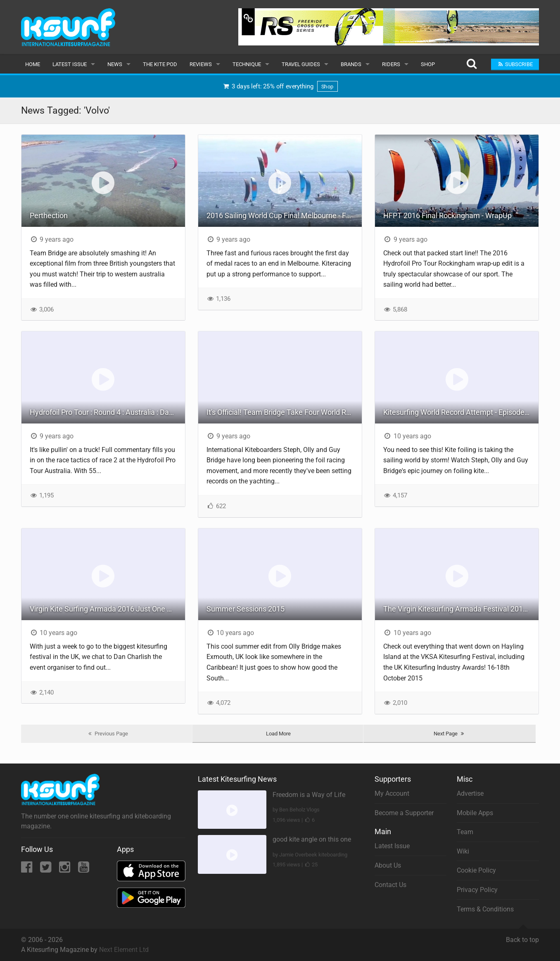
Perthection (49, 215)
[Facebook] (27, 869)
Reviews (201, 64)
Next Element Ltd (124, 950)
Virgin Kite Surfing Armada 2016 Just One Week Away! (107, 609)
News (115, 64)
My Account (392, 793)
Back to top (522, 936)
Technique (247, 64)
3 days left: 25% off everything (280, 86)
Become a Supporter (404, 813)
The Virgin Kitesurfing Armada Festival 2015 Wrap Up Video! (461, 609)
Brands (351, 64)
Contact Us (390, 885)
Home (33, 64)
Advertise (470, 793)
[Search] (471, 64)
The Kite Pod (160, 64)
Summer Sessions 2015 (246, 609)
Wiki (463, 851)
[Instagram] (65, 869)
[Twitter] (46, 869)
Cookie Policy (476, 870)
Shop (428, 64)
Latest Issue (70, 64)
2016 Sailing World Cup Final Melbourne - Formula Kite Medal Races (284, 215)
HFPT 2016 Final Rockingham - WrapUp (447, 215)
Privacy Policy (477, 890)
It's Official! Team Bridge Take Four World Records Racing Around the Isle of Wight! (284, 412)
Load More (278, 734)
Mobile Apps (475, 813)
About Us (388, 865)
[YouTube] (84, 869)
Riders (391, 64)
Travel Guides (301, 64)
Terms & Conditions (485, 909)
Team (465, 832)
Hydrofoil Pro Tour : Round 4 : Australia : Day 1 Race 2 (107, 412)
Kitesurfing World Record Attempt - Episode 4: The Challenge (461, 412)
